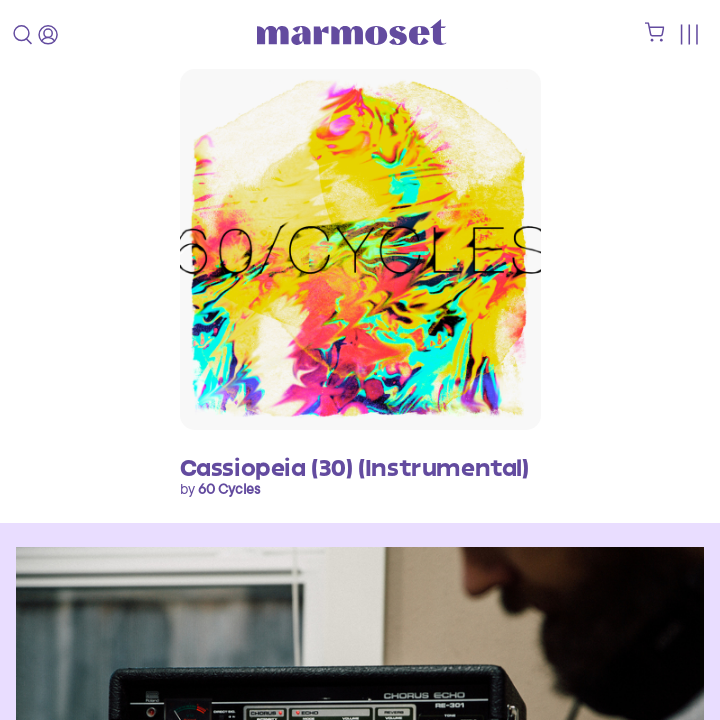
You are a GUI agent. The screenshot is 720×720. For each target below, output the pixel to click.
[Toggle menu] (688, 34)
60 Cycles (229, 489)
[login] (48, 35)
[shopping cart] (655, 37)
